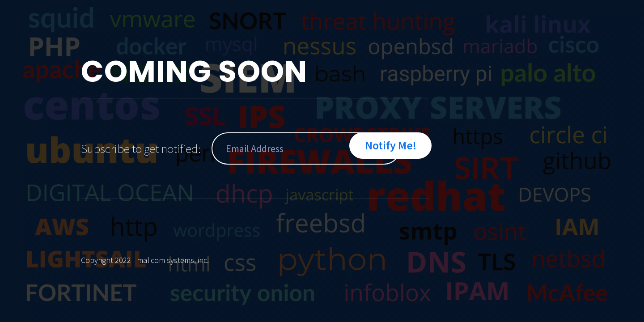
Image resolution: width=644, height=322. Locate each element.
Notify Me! (391, 145)
